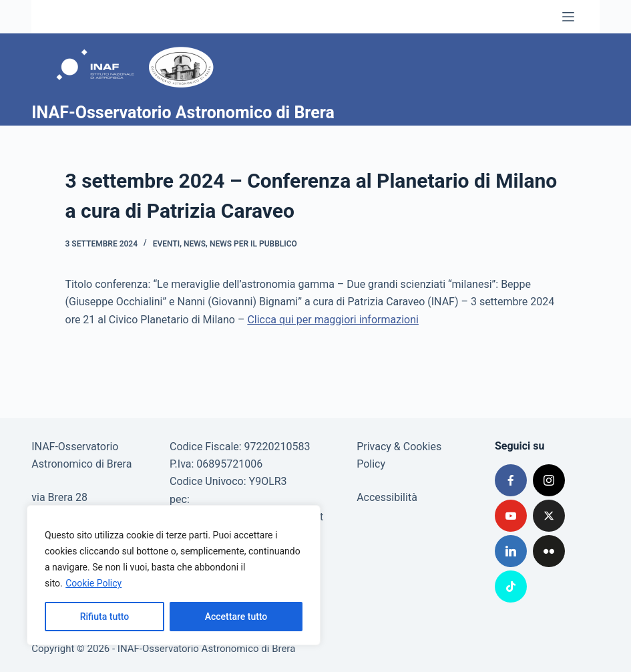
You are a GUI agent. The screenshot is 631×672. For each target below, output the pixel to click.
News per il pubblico (253, 244)
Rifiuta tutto (105, 617)
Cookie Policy (93, 583)
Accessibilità (387, 497)
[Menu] (568, 17)
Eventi (166, 244)
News (195, 244)
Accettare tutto (236, 617)
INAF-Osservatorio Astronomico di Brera (183, 113)
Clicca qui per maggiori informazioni (333, 320)
